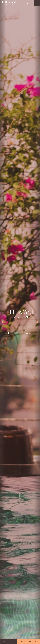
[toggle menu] (37, 3)
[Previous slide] (3, 322)
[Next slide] (37, 322)
